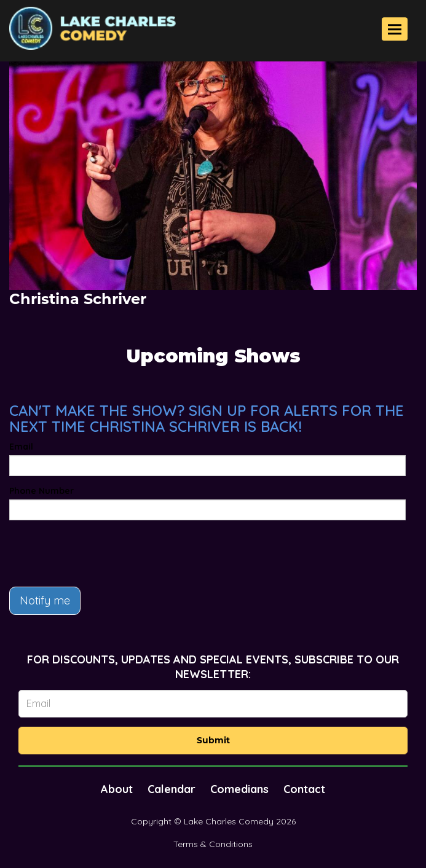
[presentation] (103, 553)
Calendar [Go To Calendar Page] (172, 789)
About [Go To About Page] (117, 789)
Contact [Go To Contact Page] (304, 789)
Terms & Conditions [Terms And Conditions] (213, 844)
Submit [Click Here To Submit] (213, 740)
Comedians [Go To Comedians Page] (239, 789)
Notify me (45, 600)
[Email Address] (213, 704)
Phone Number (41, 491)
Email (21, 447)
